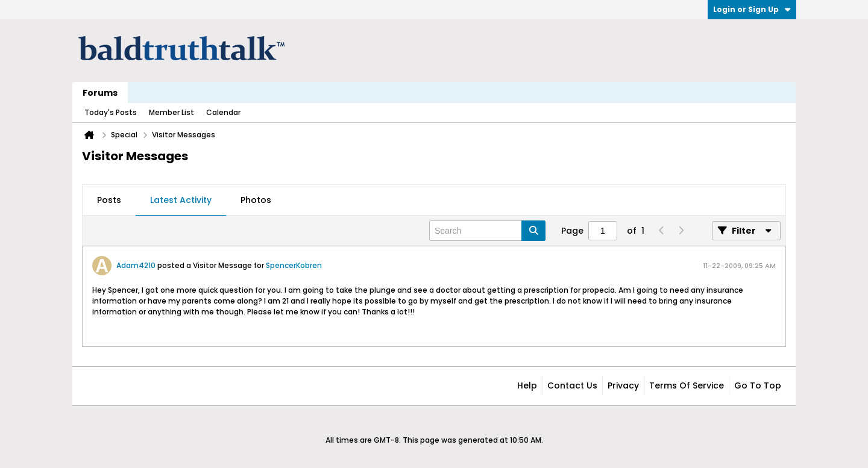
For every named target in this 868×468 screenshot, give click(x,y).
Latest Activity (181, 200)
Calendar (223, 112)
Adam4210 (136, 265)
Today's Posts (111, 112)
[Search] (487, 231)
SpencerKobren (294, 265)
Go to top (758, 385)
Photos (256, 200)
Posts (109, 200)
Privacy (623, 385)
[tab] (109, 201)
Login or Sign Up (752, 9)
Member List (171, 112)
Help (527, 385)
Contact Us (572, 385)
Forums (100, 93)
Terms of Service (687, 385)
